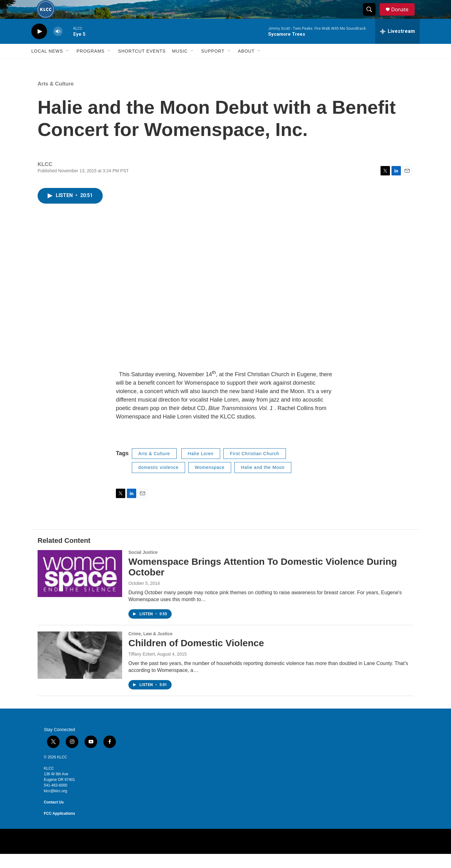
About (246, 65)
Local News (47, 65)
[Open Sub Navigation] (68, 65)
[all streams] (397, 45)
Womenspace (210, 481)
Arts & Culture (56, 98)
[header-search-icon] (372, 17)
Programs (91, 65)
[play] (39, 46)
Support (213, 65)
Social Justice (143, 566)
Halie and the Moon (263, 481)
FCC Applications (60, 828)
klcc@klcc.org (55, 805)
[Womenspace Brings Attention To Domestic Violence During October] (80, 588)
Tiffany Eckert (142, 668)
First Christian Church (254, 468)
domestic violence (158, 481)
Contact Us (54, 816)
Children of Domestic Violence (196, 657)
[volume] (58, 46)
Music (180, 65)
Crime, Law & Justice (150, 648)
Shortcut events (142, 65)
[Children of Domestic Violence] (80, 669)
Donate (404, 16)
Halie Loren (201, 468)
